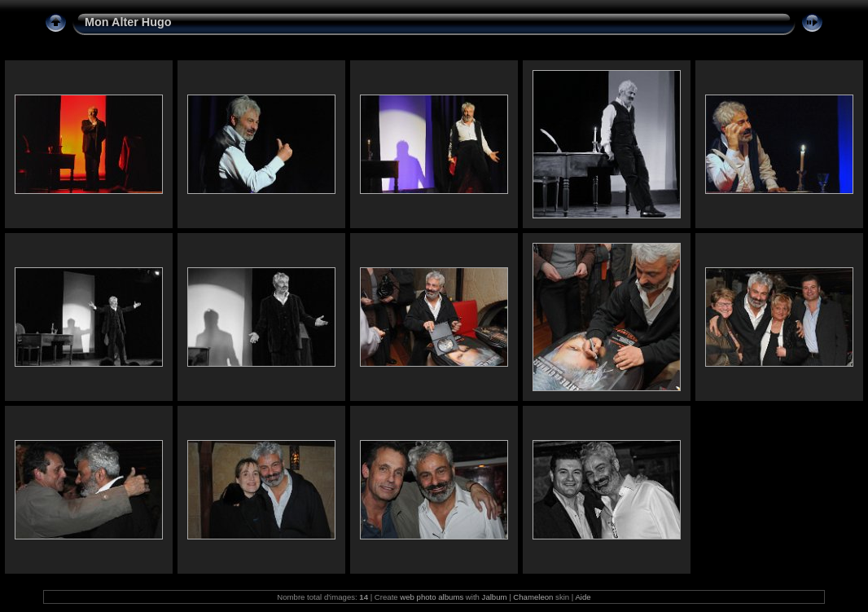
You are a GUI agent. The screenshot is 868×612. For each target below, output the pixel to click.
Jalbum (495, 597)
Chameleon (533, 597)
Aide (583, 597)
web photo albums (432, 597)
